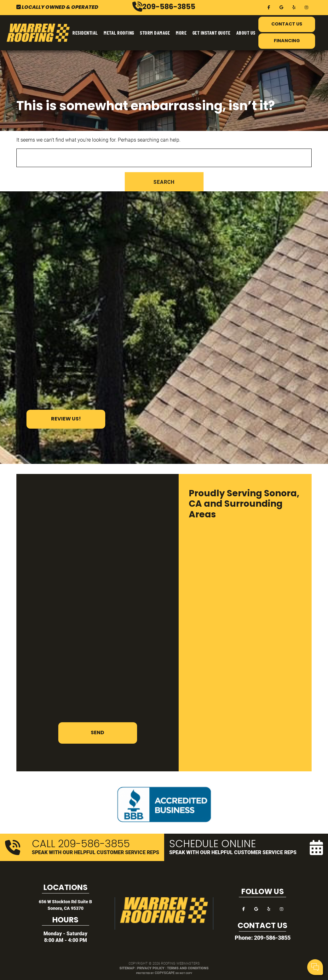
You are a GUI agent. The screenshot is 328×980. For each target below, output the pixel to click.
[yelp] (294, 7)
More (181, 33)
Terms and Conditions (188, 968)
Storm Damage (155, 33)
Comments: (240, 948)
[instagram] (307, 7)
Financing (287, 41)
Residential (85, 33)
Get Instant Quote (212, 33)
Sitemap (127, 968)
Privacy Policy (151, 968)
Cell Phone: (239, 942)
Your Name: (240, 935)
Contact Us (287, 24)
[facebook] (269, 7)
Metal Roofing (119, 33)
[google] (281, 7)
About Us (246, 33)
